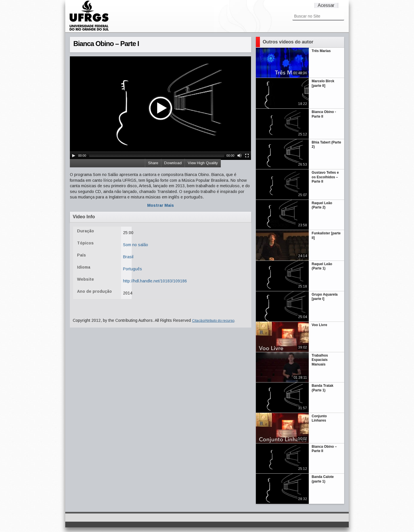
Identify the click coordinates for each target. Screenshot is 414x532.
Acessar (326, 5)
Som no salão (136, 245)
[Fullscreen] (247, 156)
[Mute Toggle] (239, 156)
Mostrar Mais (161, 205)
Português (133, 269)
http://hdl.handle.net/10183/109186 (155, 281)
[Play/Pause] (74, 156)
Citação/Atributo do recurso (213, 321)
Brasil (128, 257)
